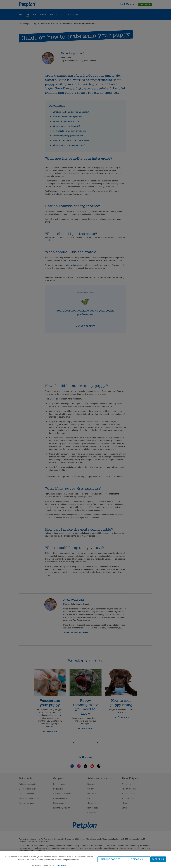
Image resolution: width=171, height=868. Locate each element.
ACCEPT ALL (158, 859)
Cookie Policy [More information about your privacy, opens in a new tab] (60, 865)
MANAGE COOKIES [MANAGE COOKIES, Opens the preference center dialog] (111, 859)
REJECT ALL (137, 859)
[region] (85, 859)
